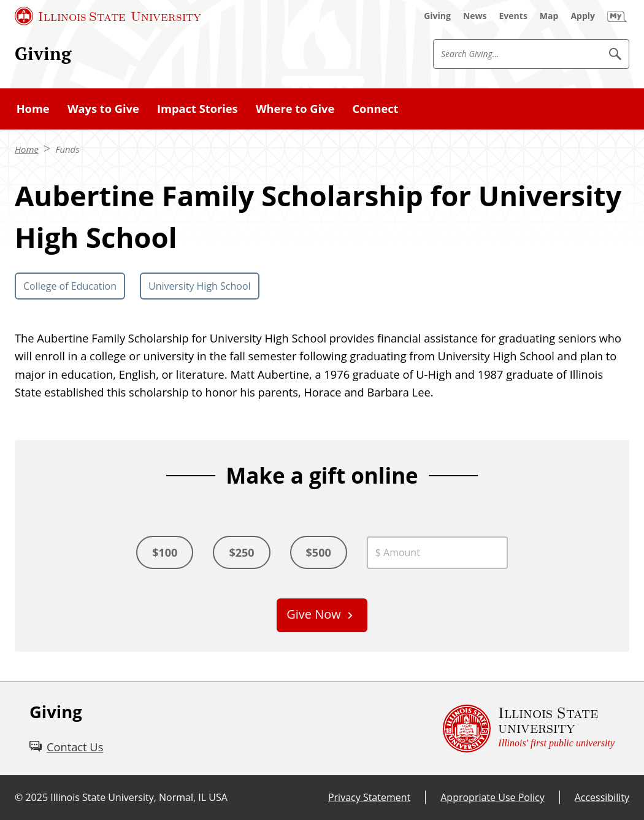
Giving (43, 53)
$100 (165, 552)
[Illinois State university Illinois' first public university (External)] (529, 729)
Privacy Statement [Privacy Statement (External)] (369, 797)
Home (33, 108)
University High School (200, 286)
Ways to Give (103, 108)
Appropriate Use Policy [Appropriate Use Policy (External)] (492, 797)
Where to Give (295, 108)
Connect (375, 108)
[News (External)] (475, 16)
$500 (319, 552)
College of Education (70, 286)
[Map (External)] (549, 16)
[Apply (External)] (583, 16)
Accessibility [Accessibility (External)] (602, 797)
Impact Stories (197, 108)
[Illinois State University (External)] (108, 16)
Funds (67, 149)
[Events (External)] (513, 16)
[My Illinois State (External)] (617, 16)
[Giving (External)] (437, 16)
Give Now (314, 614)
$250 (241, 552)
